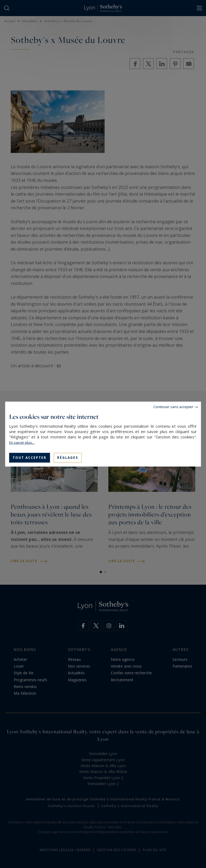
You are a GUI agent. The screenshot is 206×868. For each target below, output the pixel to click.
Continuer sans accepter (173, 406)
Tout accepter (30, 457)
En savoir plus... (22, 442)
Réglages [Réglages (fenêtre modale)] (68, 457)
